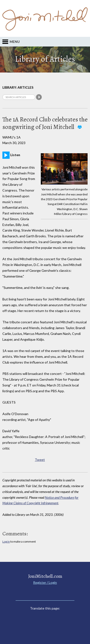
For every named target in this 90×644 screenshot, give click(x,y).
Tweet (40, 460)
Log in (6, 541)
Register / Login (45, 582)
